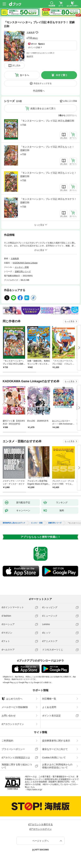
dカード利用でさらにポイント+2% (40, 53)
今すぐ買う (62, 75)
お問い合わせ (9, 716)
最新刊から (72, 115)
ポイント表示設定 (51, 716)
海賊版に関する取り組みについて (17, 766)
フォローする (37, 33)
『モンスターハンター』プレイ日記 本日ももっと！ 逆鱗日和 (47, 149)
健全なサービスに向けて (55, 749)
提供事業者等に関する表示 (56, 741)
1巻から (62, 115)
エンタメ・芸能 (22, 267)
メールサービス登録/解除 (15, 707)
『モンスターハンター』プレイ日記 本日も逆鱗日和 (47, 121)
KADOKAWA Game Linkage (25, 263)
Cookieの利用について (54, 758)
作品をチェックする (43, 83)
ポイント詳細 (34, 47)
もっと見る (70, 321)
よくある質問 (49, 707)
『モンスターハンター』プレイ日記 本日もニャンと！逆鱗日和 (48, 175)
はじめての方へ (12, 699)
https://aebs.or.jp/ (34, 790)
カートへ (24, 75)
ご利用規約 (7, 741)
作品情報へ (39, 91)
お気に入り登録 (70, 101)
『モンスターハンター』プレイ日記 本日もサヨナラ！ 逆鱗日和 (48, 201)
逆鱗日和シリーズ (23, 271)
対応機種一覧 (49, 699)
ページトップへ (40, 841)
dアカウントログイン (13, 724)
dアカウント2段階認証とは (16, 758)
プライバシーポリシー (13, 749)
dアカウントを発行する (40, 824)
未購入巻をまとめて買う (43, 108)
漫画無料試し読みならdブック (14, 523)
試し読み (16, 66)
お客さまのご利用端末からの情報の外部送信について (57, 766)
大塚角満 (31, 33)
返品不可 (30, 56)
